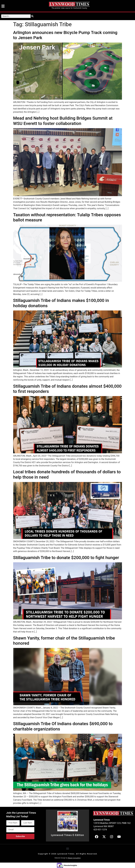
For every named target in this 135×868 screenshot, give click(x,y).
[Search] (32, 16)
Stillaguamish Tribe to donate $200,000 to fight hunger (66, 558)
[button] (67, 848)
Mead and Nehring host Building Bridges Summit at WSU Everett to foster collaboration (63, 121)
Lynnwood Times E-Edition (67, 835)
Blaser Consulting (74, 858)
